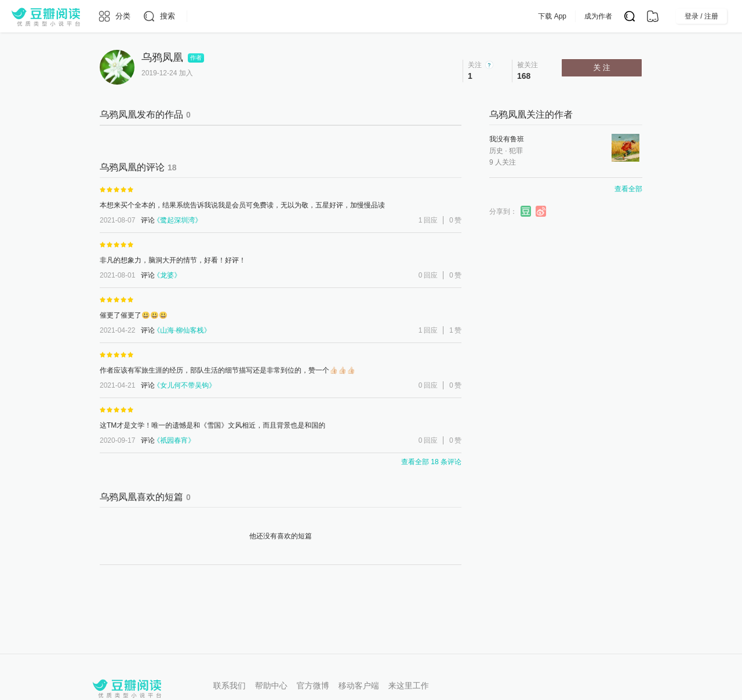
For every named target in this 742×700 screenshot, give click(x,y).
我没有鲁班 (507, 139)
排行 (359, 16)
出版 (395, 16)
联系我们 (230, 686)
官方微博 (313, 686)
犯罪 (516, 151)
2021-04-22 (117, 330)
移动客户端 (359, 686)
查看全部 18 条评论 (431, 462)
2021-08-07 (117, 220)
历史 (496, 151)
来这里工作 (409, 686)
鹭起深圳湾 (177, 220)
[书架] (653, 16)
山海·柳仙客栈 (182, 330)
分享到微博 (541, 212)
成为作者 (621, 16)
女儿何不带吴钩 (184, 385)
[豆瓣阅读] (46, 16)
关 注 (602, 68)
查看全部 (628, 189)
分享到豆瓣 (526, 212)
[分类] (114, 16)
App (463, 16)
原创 (323, 16)
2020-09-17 (117, 440)
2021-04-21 (117, 385)
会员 (430, 16)
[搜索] (159, 16)
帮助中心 (271, 686)
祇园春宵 (174, 440)
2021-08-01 (117, 275)
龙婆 (167, 275)
